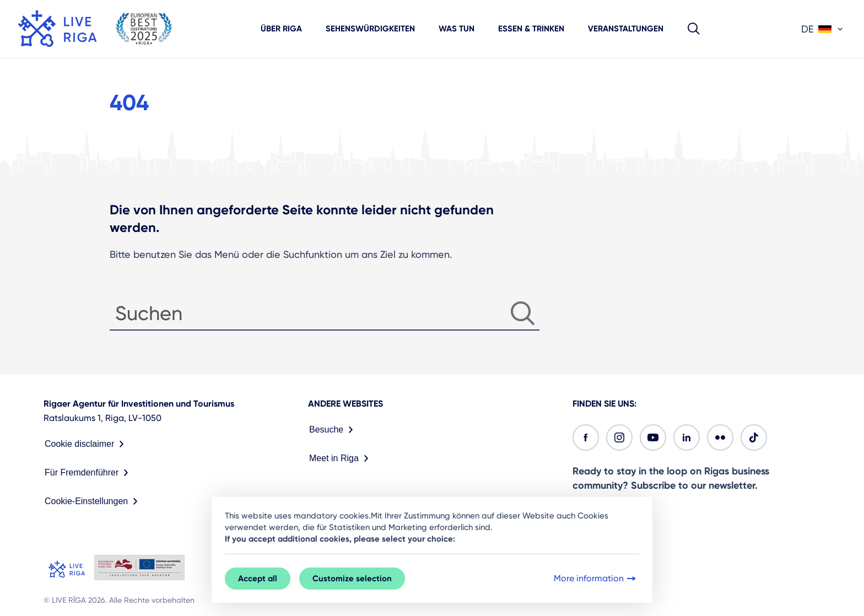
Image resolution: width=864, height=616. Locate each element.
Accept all (258, 579)
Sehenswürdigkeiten (370, 29)
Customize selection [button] (352, 579)
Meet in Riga (341, 458)
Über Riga (281, 29)
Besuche (333, 430)
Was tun (457, 29)
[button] (694, 29)
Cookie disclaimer (87, 444)
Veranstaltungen (626, 29)
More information (596, 579)
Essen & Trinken (531, 29)
